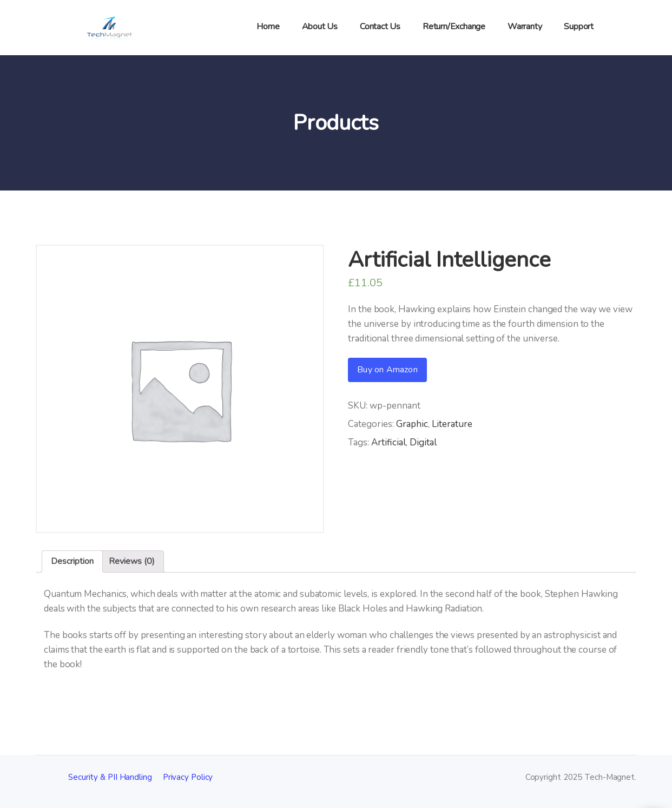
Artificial (388, 442)
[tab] (72, 561)
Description (72, 561)
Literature (452, 424)
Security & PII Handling (110, 777)
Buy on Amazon (387, 370)
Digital (423, 442)
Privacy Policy (188, 777)
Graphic (412, 424)
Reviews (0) (132, 561)
